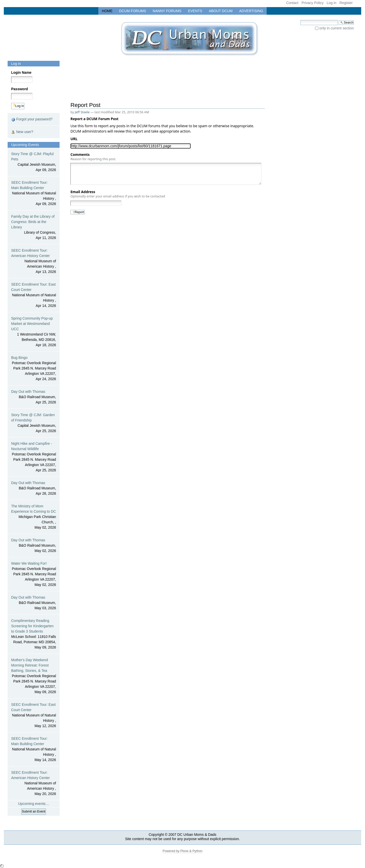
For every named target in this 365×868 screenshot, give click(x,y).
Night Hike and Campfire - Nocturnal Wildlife (34, 457)
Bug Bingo (34, 369)
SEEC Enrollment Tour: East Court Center (34, 295)
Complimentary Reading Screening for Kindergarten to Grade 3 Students (34, 634)
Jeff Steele (82, 112)
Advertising (251, 11)
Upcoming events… (33, 804)
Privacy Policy (312, 3)
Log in (332, 3)
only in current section (337, 28)
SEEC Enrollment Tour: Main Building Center (34, 193)
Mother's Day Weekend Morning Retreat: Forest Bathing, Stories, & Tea (34, 676)
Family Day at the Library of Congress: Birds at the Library (34, 227)
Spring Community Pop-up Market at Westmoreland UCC (34, 332)
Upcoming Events (25, 145)
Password (20, 89)
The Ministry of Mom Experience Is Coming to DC (34, 517)
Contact (292, 3)
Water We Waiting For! (34, 574)
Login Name (21, 72)
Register (346, 3)
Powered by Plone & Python (183, 851)
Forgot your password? (32, 119)
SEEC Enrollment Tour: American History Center (34, 261)
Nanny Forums (167, 11)
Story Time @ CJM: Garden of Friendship (34, 423)
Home (107, 11)
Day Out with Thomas (34, 397)
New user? (22, 132)
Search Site (300, 20)
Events (195, 11)
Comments (93, 157)
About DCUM (221, 11)
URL (75, 139)
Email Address (118, 194)
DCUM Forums (133, 11)
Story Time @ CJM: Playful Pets (34, 162)
